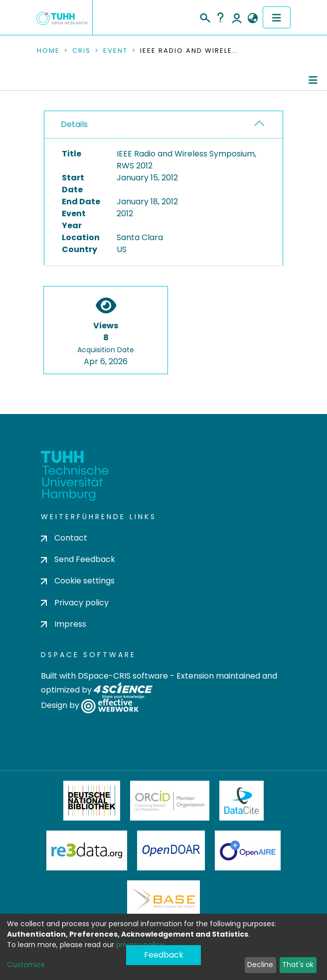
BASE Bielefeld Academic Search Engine (163, 900)
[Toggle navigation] (277, 17)
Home (48, 51)
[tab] (163, 125)
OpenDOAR (171, 850)
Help (220, 17)
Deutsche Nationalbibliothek (92, 801)
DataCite (242, 801)
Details (74, 124)
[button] (252, 18)
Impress (64, 624)
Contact (64, 538)
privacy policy (140, 945)
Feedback (164, 955)
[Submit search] (205, 16)
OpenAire (248, 850)
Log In (237, 17)
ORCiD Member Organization (170, 801)
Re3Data (87, 850)
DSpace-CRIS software (123, 676)
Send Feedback (78, 559)
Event (115, 51)
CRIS (82, 51)
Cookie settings (78, 581)
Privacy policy (75, 603)
